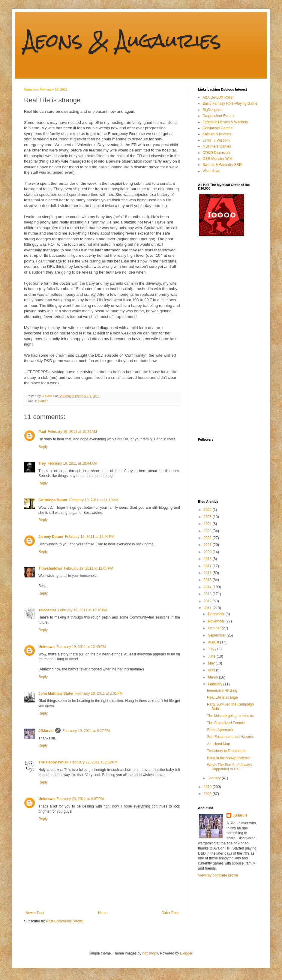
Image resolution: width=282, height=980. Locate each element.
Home (103, 913)
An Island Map (219, 744)
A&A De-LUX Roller (218, 97)
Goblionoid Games (217, 128)
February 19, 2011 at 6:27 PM (86, 731)
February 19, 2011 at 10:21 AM (72, 432)
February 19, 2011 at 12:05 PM (88, 568)
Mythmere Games (217, 146)
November (217, 621)
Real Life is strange (222, 697)
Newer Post (35, 913)
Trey (42, 463)
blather (43, 401)
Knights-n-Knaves (217, 134)
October (215, 628)
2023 (208, 531)
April (212, 670)
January (215, 778)
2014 (208, 587)
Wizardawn (211, 171)
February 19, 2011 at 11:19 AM (94, 500)
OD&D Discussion (217, 153)
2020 (208, 552)
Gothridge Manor (53, 500)
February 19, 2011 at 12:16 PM (82, 610)
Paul (42, 432)
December (217, 614)
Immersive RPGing (222, 691)
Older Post (170, 913)
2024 (208, 524)
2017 (208, 566)
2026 (208, 510)
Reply (43, 447)
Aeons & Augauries (123, 40)
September (217, 635)
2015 (208, 580)
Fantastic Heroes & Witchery (225, 122)
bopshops (150, 953)
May (212, 663)
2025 (208, 517)
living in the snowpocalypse (229, 758)
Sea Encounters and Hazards (231, 737)
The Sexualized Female (226, 723)
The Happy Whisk (53, 762)
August (214, 642)
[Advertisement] (222, 337)
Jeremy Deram (51, 537)
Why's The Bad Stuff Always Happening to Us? (229, 767)
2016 (208, 573)
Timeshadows (50, 568)
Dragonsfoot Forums (219, 116)
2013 (208, 594)
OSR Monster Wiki (217, 159)
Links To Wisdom (216, 140)
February (216, 684)
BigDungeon (212, 110)
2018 (208, 559)
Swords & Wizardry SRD (222, 165)
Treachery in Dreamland (226, 751)
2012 (208, 601)
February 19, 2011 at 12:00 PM (90, 537)
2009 (208, 794)
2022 (208, 538)
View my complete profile (218, 875)
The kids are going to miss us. (231, 716)
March (213, 677)
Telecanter (47, 610)
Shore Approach (220, 730)
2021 (208, 545)
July (212, 649)
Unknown (46, 647)
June (212, 656)
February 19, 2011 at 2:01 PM (99, 694)
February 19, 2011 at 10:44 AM (72, 463)
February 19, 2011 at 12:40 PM (81, 647)
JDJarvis (46, 731)
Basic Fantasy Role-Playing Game (230, 103)
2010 (208, 787)
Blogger (186, 953)
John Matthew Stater (56, 694)
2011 (208, 608)
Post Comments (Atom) (65, 921)
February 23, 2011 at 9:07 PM (80, 799)
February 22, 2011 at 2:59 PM (94, 762)
